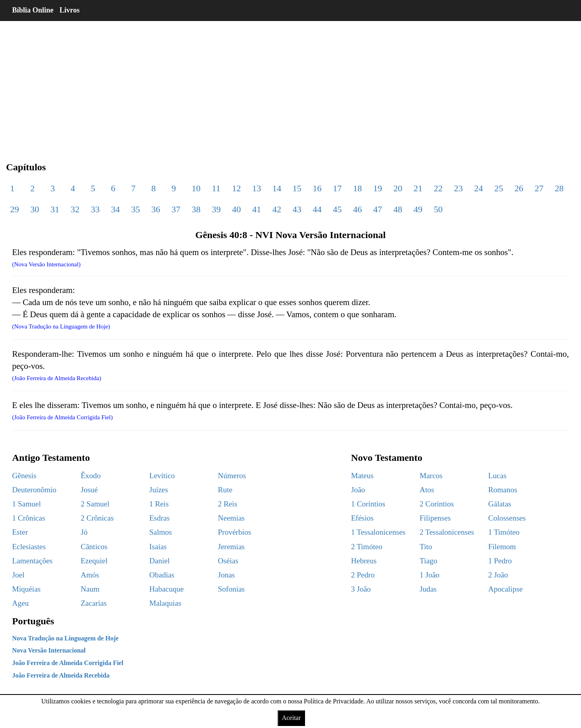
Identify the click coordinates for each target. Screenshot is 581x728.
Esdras (160, 518)
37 (176, 209)
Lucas (497, 476)
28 (559, 188)
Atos (427, 490)
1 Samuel (26, 504)
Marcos (431, 476)
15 (297, 188)
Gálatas (500, 504)
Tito (426, 547)
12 (236, 188)
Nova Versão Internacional (49, 650)
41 (257, 209)
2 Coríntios (437, 504)
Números (232, 476)
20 (398, 188)
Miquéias (26, 589)
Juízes (159, 490)
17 (337, 188)
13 (257, 188)
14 (277, 188)
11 (216, 188)
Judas (428, 589)
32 (75, 209)
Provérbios (234, 532)
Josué (89, 490)
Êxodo (91, 476)
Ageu (20, 603)
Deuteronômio (34, 490)
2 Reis (228, 504)
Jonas (226, 575)
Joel (18, 575)
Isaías (158, 547)
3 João (361, 589)
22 (438, 188)
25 (499, 188)
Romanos (503, 490)
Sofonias (231, 589)
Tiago (428, 561)
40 (236, 209)
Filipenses (435, 518)
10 (196, 188)
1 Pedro (500, 561)
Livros (70, 10)
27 (539, 188)
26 (519, 188)
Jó (84, 532)
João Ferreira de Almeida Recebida (61, 675)
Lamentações (32, 561)
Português (33, 621)
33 (95, 209)
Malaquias (165, 603)
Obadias (162, 575)
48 (398, 209)
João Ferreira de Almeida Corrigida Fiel (68, 663)
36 (156, 209)
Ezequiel (94, 561)
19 (378, 188)
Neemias (231, 518)
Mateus (362, 476)
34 (115, 209)
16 (317, 188)
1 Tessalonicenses (378, 532)
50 (438, 209)
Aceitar (291, 718)
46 (357, 209)
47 (378, 209)
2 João (498, 575)
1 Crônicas (29, 518)
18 (357, 188)
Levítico (162, 476)
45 (337, 209)
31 (55, 209)
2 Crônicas (97, 518)
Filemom (502, 547)
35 (136, 209)
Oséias (228, 561)
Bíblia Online (33, 10)
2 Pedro (363, 575)
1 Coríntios (368, 504)
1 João (429, 575)
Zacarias (94, 603)
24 (479, 188)
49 (418, 209)
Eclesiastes (29, 547)
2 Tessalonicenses (447, 532)
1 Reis (159, 504)
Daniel (160, 561)
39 (216, 209)
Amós (90, 575)
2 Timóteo (367, 547)
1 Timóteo (504, 532)
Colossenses (507, 518)
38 (196, 209)
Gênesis (24, 476)
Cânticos (94, 547)
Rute (225, 490)
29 (15, 209)
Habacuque (166, 589)
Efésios (362, 518)
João (358, 490)
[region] (290, 85)
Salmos (161, 532)
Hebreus (364, 561)
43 (297, 209)
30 (35, 209)
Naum (90, 589)
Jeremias (231, 547)
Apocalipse (505, 589)
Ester (20, 532)
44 (317, 209)
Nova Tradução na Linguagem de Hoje (65, 638)
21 (418, 188)
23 (458, 188)
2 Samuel (95, 504)
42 (277, 209)
